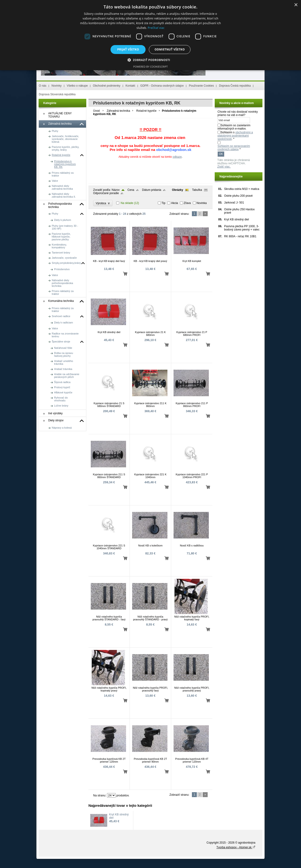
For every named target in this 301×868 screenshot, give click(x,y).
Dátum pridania (152, 190)
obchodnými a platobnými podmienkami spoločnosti (235, 136)
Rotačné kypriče (146, 111)
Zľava (187, 203)
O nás (43, 86)
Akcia (174, 203)
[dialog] (150, 35)
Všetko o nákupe (77, 86)
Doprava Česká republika (235, 86)
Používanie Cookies (201, 86)
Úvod (96, 111)
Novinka (202, 203)
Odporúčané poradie (106, 193)
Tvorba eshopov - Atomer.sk (236, 847)
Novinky (57, 86)
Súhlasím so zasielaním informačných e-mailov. (234, 127)
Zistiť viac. (224, 167)
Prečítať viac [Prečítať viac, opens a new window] (156, 28)
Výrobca (103, 203)
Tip (163, 203)
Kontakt (130, 86)
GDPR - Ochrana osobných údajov (162, 86)
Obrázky (177, 190)
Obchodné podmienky (107, 86)
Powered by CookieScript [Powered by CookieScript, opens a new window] (151, 67)
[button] (151, 60)
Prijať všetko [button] (128, 49)
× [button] (296, 5)
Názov (116, 190)
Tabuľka (197, 190)
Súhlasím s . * (235, 136)
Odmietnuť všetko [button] (170, 49)
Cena (131, 190)
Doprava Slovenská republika (57, 94)
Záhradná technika (118, 111)
